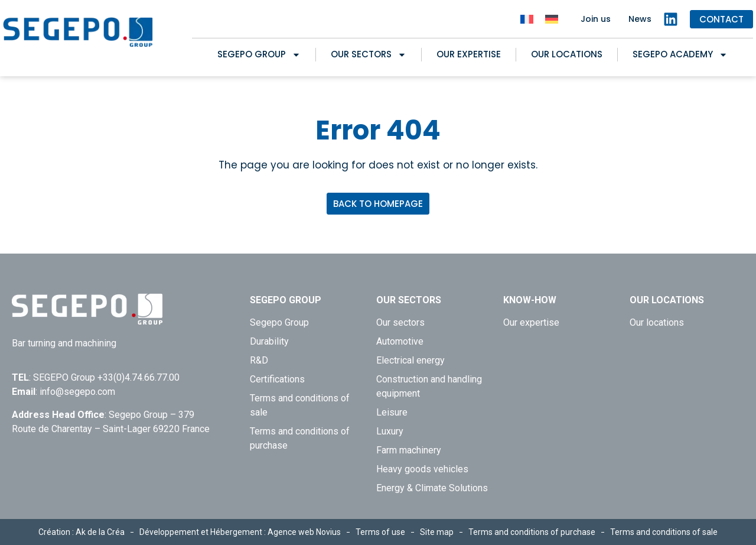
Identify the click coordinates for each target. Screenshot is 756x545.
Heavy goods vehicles (422, 469)
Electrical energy (410, 360)
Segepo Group (259, 54)
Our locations (567, 54)
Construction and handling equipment (429, 386)
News (640, 19)
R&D (259, 360)
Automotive (400, 341)
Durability (269, 341)
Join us (596, 19)
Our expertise (469, 54)
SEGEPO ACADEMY (680, 54)
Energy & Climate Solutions (432, 488)
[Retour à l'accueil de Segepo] (78, 32)
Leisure (392, 412)
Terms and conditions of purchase (300, 438)
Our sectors (369, 54)
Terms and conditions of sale (300, 405)
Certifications (277, 379)
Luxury (390, 431)
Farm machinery (409, 450)
